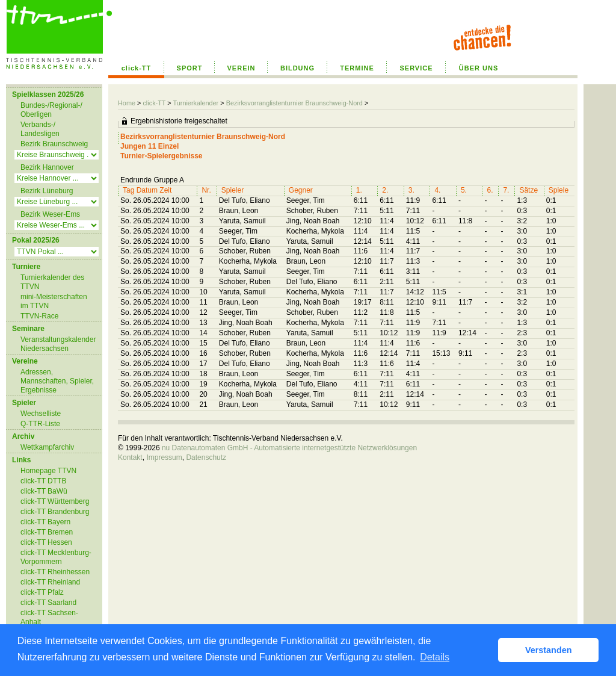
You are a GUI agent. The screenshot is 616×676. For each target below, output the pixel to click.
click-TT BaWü (44, 491)
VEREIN (242, 68)
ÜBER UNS (479, 68)
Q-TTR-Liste (40, 424)
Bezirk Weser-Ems (50, 214)
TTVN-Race (39, 316)
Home (127, 103)
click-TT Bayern (45, 522)
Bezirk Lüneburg (47, 191)
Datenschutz (206, 457)
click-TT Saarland (48, 603)
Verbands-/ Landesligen (40, 129)
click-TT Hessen (46, 542)
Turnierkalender (196, 103)
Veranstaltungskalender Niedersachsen (58, 344)
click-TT (137, 68)
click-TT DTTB (43, 481)
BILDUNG (297, 68)
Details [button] (435, 657)
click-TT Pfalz (42, 592)
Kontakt (130, 457)
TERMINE (357, 68)
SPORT (190, 68)
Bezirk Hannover (47, 167)
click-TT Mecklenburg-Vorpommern (56, 557)
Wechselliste (41, 414)
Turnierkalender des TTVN (52, 282)
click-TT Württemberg (55, 501)
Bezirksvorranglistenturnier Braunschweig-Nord (294, 103)
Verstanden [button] (549, 650)
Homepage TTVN (48, 471)
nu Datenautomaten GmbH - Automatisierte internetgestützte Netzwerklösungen (289, 448)
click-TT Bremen (47, 532)
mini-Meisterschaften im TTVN (54, 301)
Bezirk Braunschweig (54, 144)
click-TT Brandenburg (55, 512)
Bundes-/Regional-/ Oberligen (51, 110)
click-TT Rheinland (50, 582)
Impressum (164, 457)
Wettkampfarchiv (47, 447)
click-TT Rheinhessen (55, 572)
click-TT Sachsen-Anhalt (49, 617)
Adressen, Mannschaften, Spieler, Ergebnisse (57, 381)
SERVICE (416, 68)
